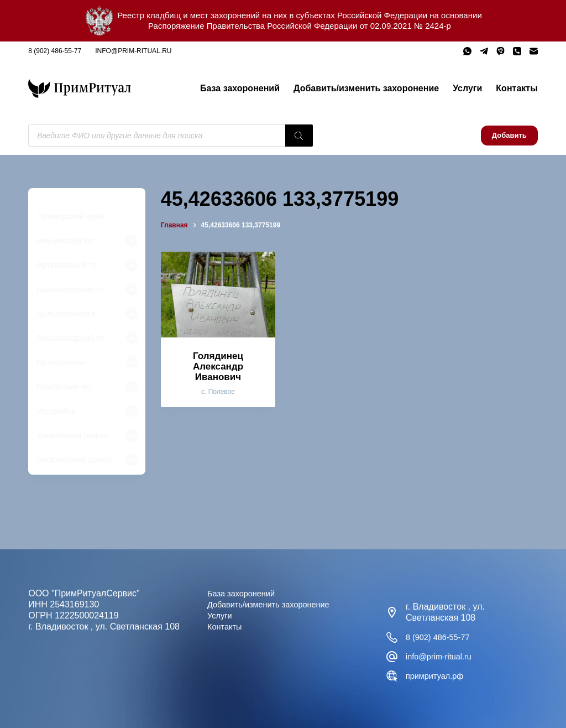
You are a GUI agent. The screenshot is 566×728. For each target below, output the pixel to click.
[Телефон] (517, 51)
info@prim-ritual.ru (133, 51)
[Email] (534, 51)
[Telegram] (484, 51)
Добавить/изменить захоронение (366, 88)
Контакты (517, 88)
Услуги (467, 88)
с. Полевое (218, 392)
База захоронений (240, 88)
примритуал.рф (437, 676)
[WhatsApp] (467, 51)
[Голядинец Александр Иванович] (218, 295)
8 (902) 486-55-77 (55, 51)
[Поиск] (299, 136)
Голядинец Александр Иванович (218, 366)
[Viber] (501, 51)
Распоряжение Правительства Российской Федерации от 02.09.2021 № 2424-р (300, 26)
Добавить (509, 135)
